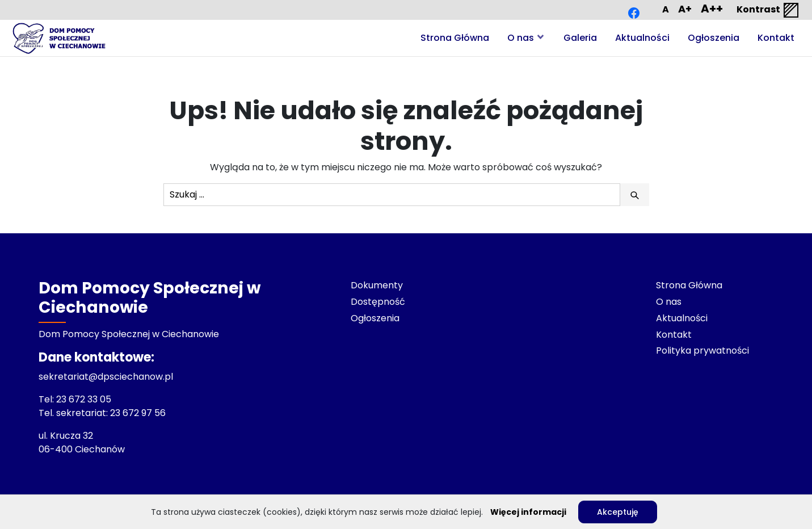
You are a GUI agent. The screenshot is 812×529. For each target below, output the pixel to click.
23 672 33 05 (85, 399)
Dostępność (378, 302)
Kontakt (776, 38)
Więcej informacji (528, 512)
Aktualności (642, 38)
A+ (685, 9)
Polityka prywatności (702, 350)
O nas (521, 38)
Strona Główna (455, 38)
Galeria (580, 38)
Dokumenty (377, 285)
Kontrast (768, 10)
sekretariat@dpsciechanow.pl (106, 377)
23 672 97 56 (139, 413)
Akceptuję (618, 512)
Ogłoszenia (714, 38)
